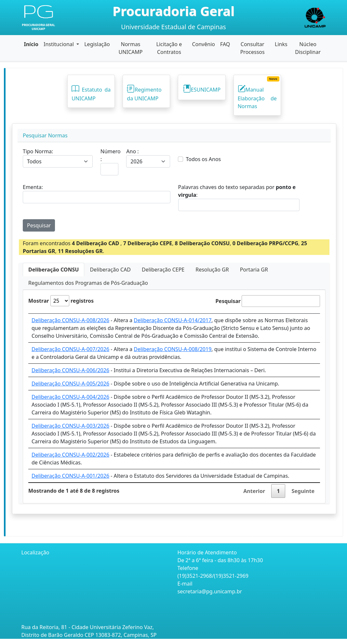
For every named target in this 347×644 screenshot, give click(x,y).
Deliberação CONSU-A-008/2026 (70, 320)
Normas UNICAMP (131, 48)
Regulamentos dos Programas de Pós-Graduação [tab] (88, 283)
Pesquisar (39, 225)
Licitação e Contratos (169, 48)
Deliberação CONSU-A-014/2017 (173, 320)
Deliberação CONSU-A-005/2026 (70, 384)
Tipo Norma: (38, 151)
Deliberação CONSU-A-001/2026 (70, 476)
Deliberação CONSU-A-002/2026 (70, 455)
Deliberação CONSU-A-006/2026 (70, 370)
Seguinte (303, 491)
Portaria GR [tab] (254, 270)
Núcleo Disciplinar (308, 48)
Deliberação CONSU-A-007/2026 (70, 349)
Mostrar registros (61, 301)
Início (31, 44)
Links (281, 44)
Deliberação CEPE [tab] (163, 270)
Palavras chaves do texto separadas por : (237, 191)
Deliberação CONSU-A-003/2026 (70, 426)
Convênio (203, 44)
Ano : (132, 151)
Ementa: (33, 187)
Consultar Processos (253, 48)
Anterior (254, 491)
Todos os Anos (203, 159)
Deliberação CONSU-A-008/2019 (173, 349)
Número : (111, 155)
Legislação (97, 44)
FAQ (225, 44)
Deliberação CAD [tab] (110, 270)
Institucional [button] (59, 44)
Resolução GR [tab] (212, 270)
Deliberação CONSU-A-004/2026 (70, 397)
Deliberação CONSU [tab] (53, 270)
